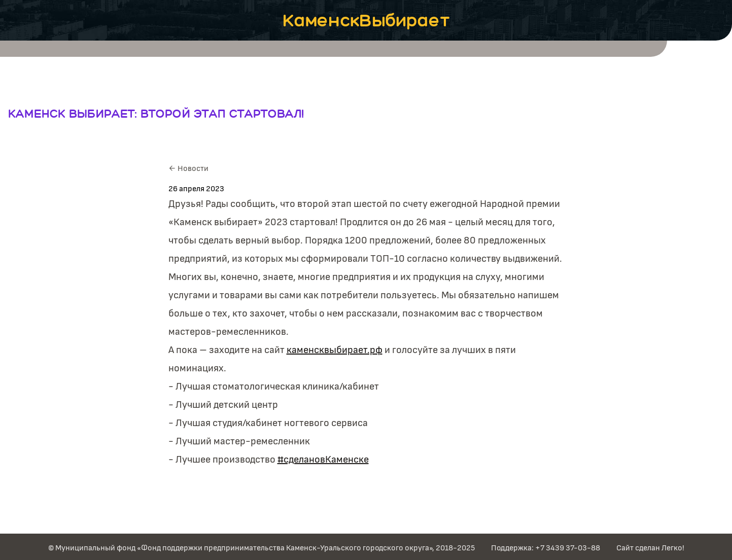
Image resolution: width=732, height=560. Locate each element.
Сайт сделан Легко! (650, 548)
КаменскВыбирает (366, 20)
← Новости (188, 168)
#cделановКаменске (323, 460)
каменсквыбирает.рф (335, 350)
